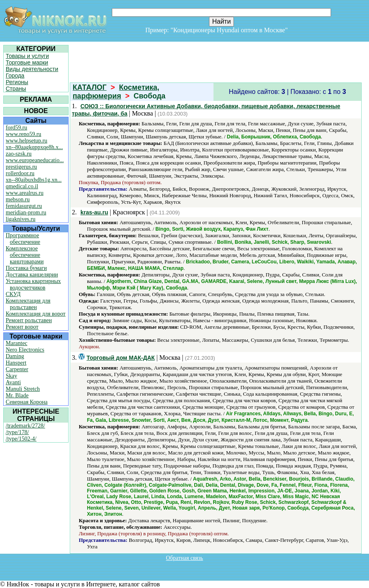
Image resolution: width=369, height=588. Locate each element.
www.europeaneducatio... (35, 160)
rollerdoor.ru (20, 173)
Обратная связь (185, 558)
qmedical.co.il (22, 186)
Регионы (17, 82)
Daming (15, 356)
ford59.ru (17, 128)
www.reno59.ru (23, 134)
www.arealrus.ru (24, 193)
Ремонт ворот (22, 327)
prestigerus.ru (21, 167)
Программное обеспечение (23, 239)
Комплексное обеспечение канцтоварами (25, 255)
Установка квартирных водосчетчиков (33, 284)
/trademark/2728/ (25, 426)
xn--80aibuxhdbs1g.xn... (34, 180)
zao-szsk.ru (19, 154)
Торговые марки (27, 62)
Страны (16, 89)
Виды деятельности (32, 69)
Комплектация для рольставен (28, 304)
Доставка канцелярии (32, 275)
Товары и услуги (27, 56)
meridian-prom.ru (26, 213)
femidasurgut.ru (24, 206)
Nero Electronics (25, 350)
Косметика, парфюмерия (116, 92)
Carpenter (17, 369)
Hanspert (16, 363)
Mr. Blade (17, 395)
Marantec (17, 343)
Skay (11, 376)
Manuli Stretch (23, 389)
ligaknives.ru (21, 219)
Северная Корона (27, 402)
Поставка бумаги (26, 268)
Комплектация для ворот (36, 314)
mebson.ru (18, 199)
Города (15, 76)
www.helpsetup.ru (27, 141)
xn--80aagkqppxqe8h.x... (34, 147)
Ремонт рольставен (29, 320)
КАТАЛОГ (90, 87)
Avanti (13, 382)
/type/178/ (17, 432)
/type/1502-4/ (21, 439)
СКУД (13, 294)
